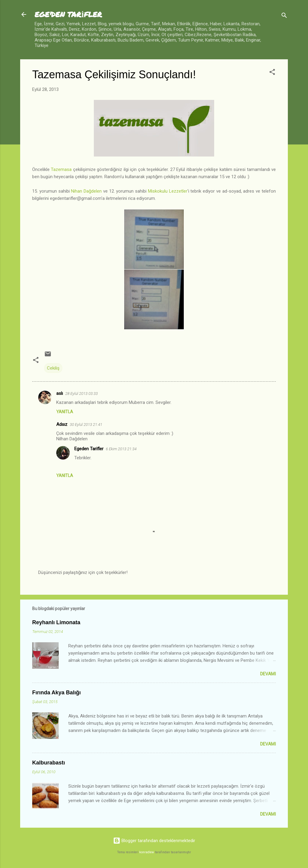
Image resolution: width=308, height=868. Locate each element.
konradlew (147, 852)
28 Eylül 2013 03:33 (82, 394)
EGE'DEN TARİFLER (68, 14)
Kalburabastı (49, 763)
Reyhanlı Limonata (56, 622)
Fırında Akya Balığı (56, 693)
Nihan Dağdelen (86, 191)
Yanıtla (65, 412)
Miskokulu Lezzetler (168, 191)
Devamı (268, 674)
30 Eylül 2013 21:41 (86, 425)
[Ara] (284, 16)
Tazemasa (61, 169)
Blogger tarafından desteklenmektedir (154, 841)
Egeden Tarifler (89, 449)
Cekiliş (53, 368)
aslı (60, 393)
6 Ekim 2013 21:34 (121, 449)
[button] (272, 73)
